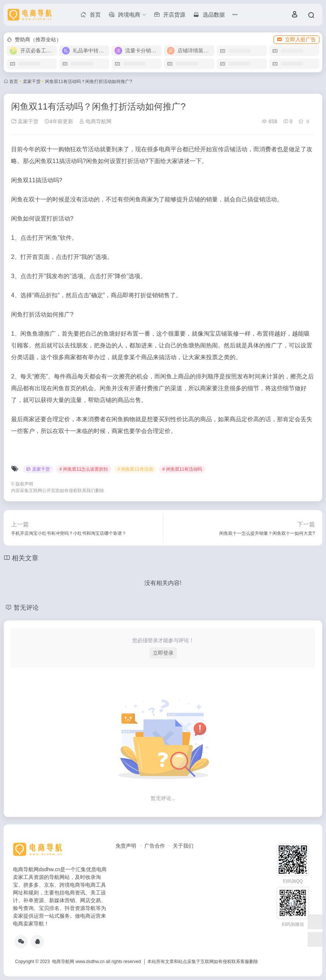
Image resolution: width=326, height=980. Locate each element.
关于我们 (183, 846)
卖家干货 (32, 82)
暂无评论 (27, 607)
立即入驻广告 (296, 39)
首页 (14, 82)
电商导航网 (95, 121)
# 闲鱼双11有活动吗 (182, 469)
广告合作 (155, 846)
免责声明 (126, 846)
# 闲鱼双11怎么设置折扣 (84, 469)
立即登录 (163, 653)
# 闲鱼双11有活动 (135, 469)
